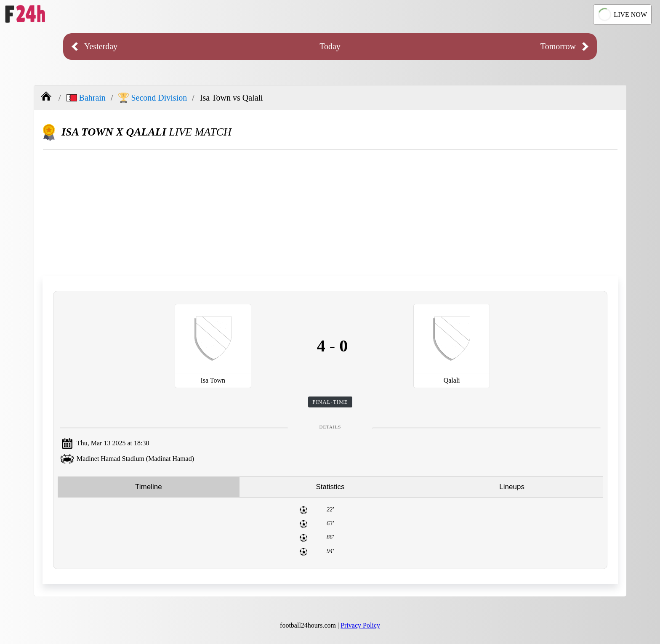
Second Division (153, 98)
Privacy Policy (360, 625)
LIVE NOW (621, 15)
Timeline (149, 487)
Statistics (330, 487)
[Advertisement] (330, 213)
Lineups (512, 487)
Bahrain (86, 98)
